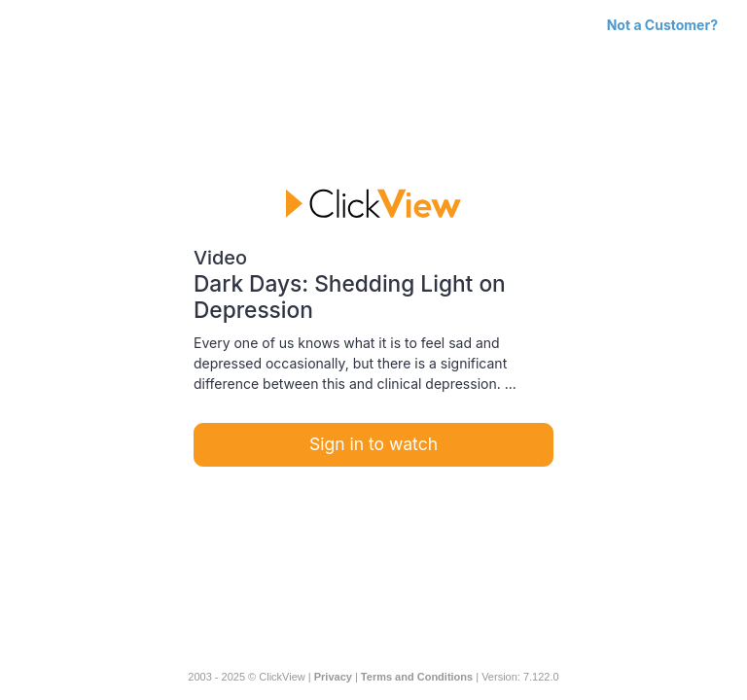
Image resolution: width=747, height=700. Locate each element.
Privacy (333, 677)
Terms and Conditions (417, 677)
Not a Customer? (662, 25)
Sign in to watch (373, 444)
